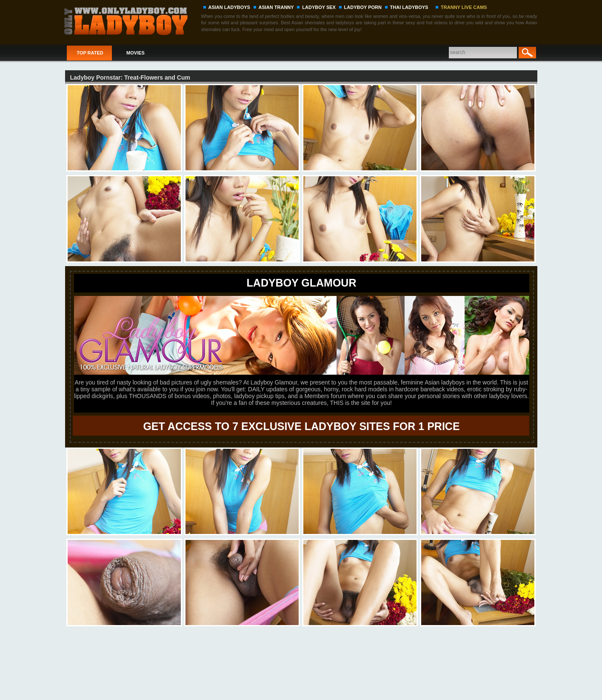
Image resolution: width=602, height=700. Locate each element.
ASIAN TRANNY (276, 7)
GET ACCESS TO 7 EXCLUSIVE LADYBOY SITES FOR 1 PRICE (301, 426)
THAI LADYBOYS (409, 7)
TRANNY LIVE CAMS (464, 7)
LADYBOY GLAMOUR (302, 283)
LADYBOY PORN (363, 7)
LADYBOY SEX (319, 7)
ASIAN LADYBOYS (229, 7)
